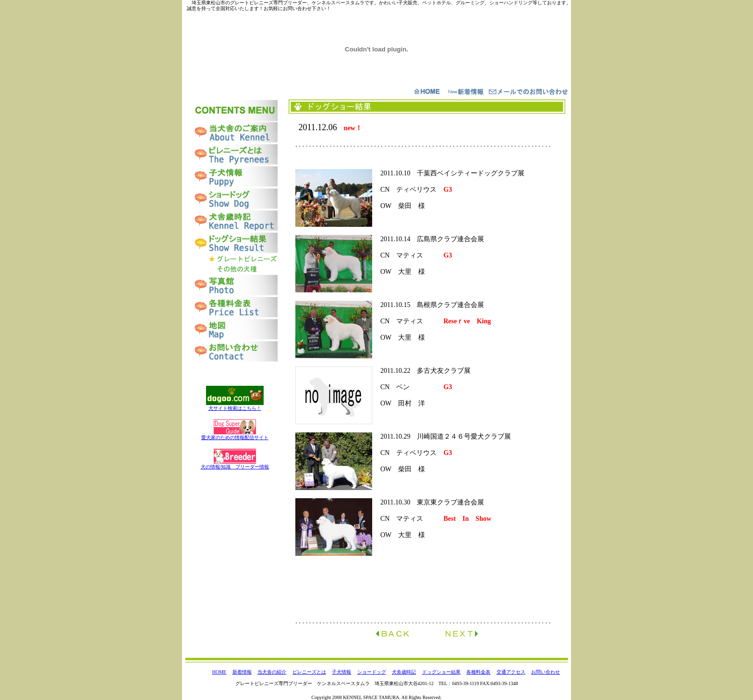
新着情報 (242, 672)
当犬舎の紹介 (272, 672)
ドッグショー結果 (441, 672)
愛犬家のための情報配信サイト (235, 437)
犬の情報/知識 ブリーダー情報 (235, 467)
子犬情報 (341, 672)
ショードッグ (372, 672)
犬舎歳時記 (404, 672)
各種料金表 (478, 672)
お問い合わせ (546, 672)
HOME (219, 672)
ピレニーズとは (309, 672)
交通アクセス (511, 672)
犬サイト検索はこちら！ (235, 408)
